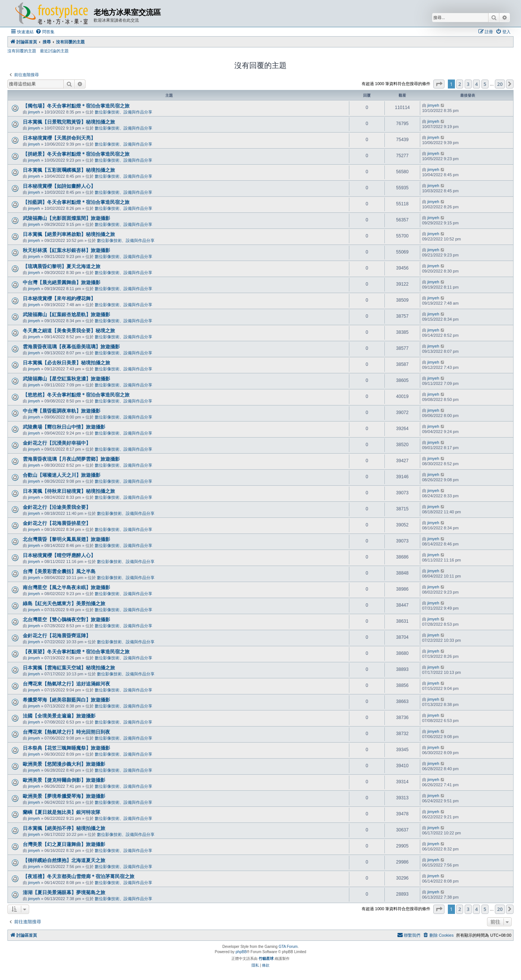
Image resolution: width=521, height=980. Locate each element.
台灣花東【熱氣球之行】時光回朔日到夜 (66, 732)
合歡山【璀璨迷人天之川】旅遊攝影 (62, 475)
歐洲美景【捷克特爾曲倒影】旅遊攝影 (64, 780)
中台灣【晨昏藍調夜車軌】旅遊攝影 (62, 411)
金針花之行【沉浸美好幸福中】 (57, 443)
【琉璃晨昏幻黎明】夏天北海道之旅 (62, 266)
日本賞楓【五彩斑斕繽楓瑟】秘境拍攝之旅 (69, 170)
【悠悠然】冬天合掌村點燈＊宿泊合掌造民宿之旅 (76, 395)
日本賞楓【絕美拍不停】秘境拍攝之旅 (64, 828)
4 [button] (476, 84)
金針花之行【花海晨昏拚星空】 (57, 523)
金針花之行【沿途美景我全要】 (57, 507)
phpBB (241, 952)
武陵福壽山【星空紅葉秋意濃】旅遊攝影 (66, 379)
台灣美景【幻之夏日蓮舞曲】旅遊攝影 (64, 844)
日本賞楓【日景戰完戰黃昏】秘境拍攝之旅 (69, 122)
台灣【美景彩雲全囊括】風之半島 (59, 571)
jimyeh (34, 112)
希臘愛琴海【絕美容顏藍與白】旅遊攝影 (66, 700)
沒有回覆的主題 (22, 51)
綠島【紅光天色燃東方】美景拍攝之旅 (64, 603)
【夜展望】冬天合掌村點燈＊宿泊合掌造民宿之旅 (76, 652)
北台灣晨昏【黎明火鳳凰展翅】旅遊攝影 (66, 539)
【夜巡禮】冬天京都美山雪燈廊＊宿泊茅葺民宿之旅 (79, 876)
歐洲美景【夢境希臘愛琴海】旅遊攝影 (64, 796)
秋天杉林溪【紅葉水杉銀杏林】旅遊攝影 (66, 250)
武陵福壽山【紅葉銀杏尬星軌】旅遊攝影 (66, 315)
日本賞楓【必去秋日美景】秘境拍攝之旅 (66, 363)
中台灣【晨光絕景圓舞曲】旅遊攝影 (62, 282)
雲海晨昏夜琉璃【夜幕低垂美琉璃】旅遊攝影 (71, 347)
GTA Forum (288, 947)
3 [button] (468, 84)
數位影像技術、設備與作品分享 (124, 112)
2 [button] (460, 84)
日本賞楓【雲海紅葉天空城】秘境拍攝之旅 (69, 668)
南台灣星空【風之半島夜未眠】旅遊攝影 (66, 587)
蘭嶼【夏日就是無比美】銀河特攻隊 (62, 812)
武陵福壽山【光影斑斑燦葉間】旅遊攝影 (66, 218)
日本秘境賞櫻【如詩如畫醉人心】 (59, 186)
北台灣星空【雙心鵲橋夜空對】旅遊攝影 (66, 620)
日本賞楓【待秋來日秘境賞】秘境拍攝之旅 (69, 491)
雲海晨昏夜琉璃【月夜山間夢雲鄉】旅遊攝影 (71, 459)
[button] (439, 84)
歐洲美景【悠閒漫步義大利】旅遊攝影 (64, 764)
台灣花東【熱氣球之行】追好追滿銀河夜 (66, 684)
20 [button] (500, 84)
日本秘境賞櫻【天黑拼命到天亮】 (59, 138)
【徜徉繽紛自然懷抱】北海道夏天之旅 (64, 860)
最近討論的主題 (54, 51)
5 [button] (485, 84)
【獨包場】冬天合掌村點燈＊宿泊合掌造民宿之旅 (76, 106)
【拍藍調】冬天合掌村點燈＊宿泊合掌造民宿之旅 (76, 202)
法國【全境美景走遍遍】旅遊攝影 (59, 716)
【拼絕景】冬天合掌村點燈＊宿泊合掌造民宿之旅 (76, 154)
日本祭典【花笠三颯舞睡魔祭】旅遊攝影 (66, 748)
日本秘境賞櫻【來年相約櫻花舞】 (59, 298)
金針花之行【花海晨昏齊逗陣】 (57, 636)
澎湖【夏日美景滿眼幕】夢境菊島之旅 (64, 892)
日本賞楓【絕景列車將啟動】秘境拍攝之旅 (69, 234)
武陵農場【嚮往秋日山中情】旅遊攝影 (64, 427)
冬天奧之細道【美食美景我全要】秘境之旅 (69, 331)
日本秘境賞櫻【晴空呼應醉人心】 (59, 555)
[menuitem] (45, 32)
